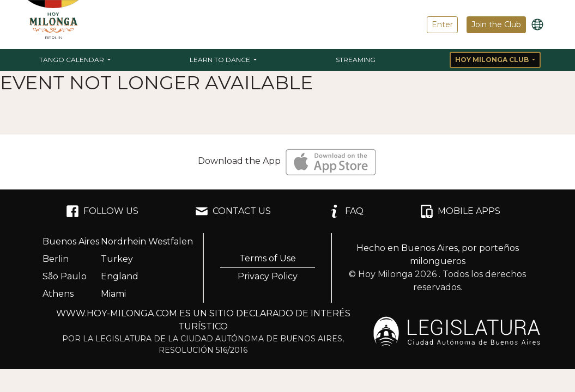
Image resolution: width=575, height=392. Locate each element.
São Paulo (65, 276)
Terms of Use (268, 258)
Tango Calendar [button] (72, 60)
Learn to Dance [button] (221, 60)
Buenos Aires (71, 241)
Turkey (117, 259)
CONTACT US (233, 211)
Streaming (356, 60)
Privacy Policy (268, 276)
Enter (442, 24)
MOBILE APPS (460, 211)
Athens (58, 294)
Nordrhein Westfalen (147, 241)
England (120, 276)
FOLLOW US (102, 211)
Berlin (56, 259)
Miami (113, 294)
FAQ (346, 211)
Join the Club (496, 24)
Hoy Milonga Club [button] (493, 60)
